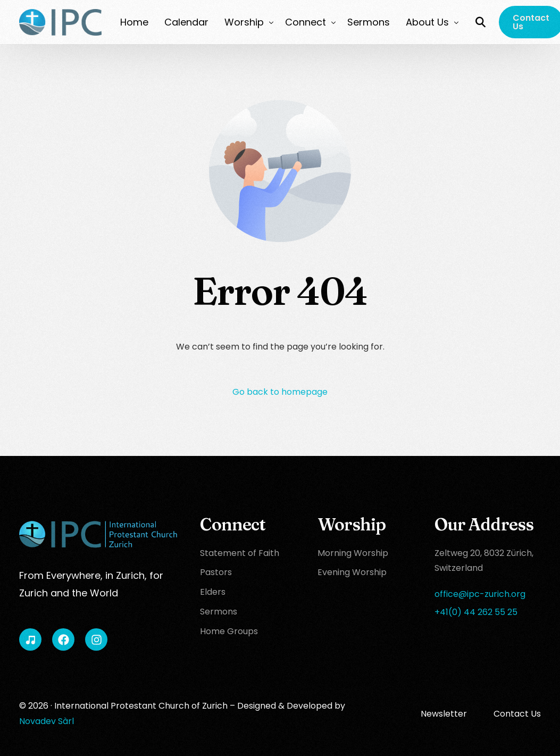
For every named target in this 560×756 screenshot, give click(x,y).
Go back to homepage (280, 392)
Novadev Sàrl (47, 721)
